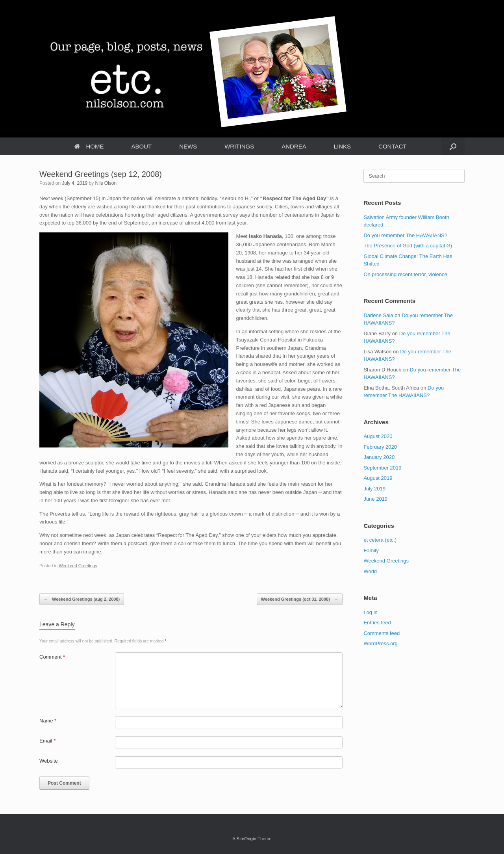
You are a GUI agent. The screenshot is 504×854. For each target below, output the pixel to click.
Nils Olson (106, 183)
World (370, 571)
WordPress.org (380, 643)
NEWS (188, 146)
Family (371, 550)
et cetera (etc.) (380, 540)
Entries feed (377, 623)
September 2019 (382, 468)
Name (48, 721)
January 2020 (379, 457)
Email (47, 741)
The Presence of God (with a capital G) (408, 246)
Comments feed (382, 633)
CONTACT (392, 146)
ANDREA (294, 146)
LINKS (342, 146)
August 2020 (378, 436)
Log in (370, 612)
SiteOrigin (246, 839)
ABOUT (142, 146)
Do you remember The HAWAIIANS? (405, 235)
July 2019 (374, 489)
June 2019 (375, 499)
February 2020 (380, 447)
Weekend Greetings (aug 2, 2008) (82, 599)
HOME (89, 146)
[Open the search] (453, 146)
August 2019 (378, 478)
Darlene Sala (378, 315)
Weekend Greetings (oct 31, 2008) (300, 599)
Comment (52, 657)
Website (49, 761)
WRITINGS (239, 146)
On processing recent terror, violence (405, 274)
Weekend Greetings (78, 566)
